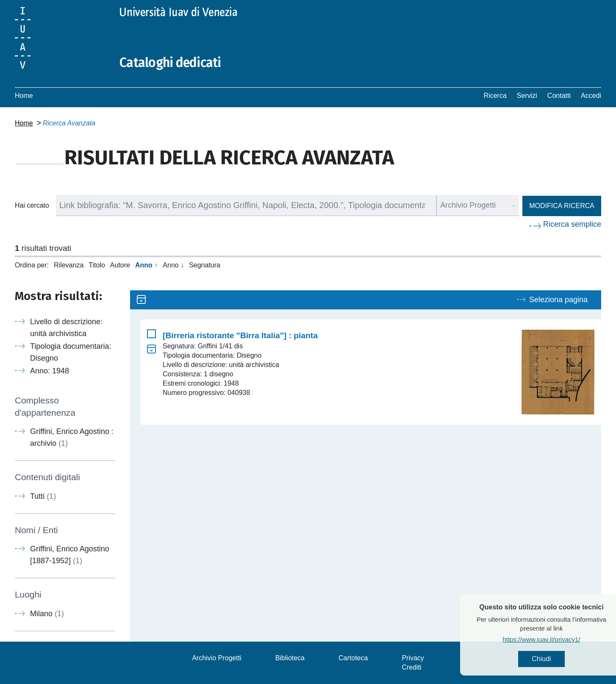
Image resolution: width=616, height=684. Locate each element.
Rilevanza (69, 265)
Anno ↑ (146, 265)
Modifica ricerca (562, 206)
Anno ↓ (173, 265)
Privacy (413, 658)
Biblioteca (290, 658)
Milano (47, 614)
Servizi (527, 96)
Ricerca (495, 96)
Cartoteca (353, 658)
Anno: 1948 (50, 371)
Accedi (591, 96)
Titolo (97, 265)
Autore (120, 265)
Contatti (559, 96)
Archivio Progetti (217, 658)
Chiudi (555, 659)
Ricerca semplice (572, 224)
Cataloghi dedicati (170, 63)
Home (24, 96)
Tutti (43, 496)
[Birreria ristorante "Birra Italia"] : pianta (240, 335)
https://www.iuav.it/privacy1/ (555, 639)
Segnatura (205, 265)
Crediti (411, 667)
